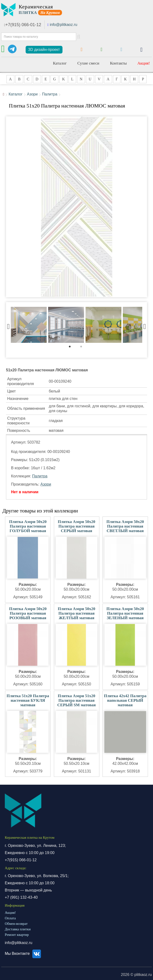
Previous (8, 325)
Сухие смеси (88, 63)
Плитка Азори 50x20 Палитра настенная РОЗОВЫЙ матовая (28, 613)
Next (145, 325)
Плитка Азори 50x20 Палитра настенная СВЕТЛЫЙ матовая (125, 526)
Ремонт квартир (17, 935)
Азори (32, 94)
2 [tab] (83, 348)
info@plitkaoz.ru (64, 25)
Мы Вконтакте (24, 953)
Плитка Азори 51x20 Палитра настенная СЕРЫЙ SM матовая (76, 700)
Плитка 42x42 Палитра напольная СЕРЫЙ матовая (125, 700)
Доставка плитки (18, 929)
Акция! (144, 63)
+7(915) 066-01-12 (23, 25)
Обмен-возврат (16, 924)
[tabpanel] (29, 325)
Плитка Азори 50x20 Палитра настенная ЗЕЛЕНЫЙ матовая (125, 613)
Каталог (60, 63)
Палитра (50, 94)
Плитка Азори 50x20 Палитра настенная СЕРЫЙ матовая (76, 526)
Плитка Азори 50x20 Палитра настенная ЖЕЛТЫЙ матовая (76, 613)
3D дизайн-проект (44, 50)
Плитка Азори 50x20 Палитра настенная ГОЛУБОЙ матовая (28, 526)
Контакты (118, 63)
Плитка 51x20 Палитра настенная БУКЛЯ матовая (28, 700)
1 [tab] (72, 348)
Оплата (10, 918)
